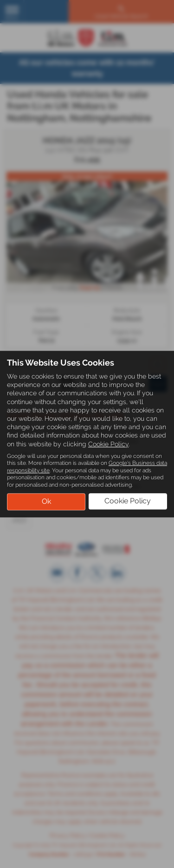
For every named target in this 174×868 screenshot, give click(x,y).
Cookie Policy (108, 444)
